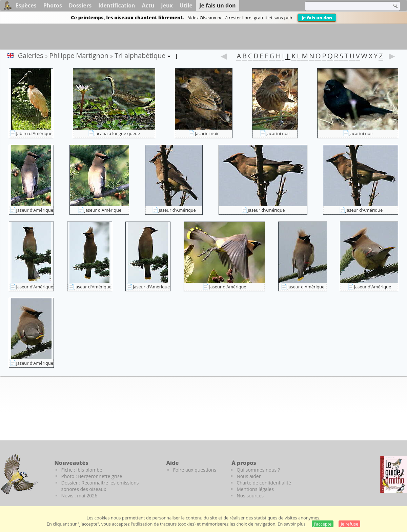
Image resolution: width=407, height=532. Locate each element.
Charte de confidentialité (264, 483)
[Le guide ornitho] (394, 474)
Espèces (26, 5)
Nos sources (250, 496)
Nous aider (249, 476)
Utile (186, 5)
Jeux (167, 5)
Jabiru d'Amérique (34, 133)
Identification (117, 5)
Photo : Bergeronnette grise (92, 476)
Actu (148, 5)
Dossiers (80, 5)
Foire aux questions (195, 470)
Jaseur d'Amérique (35, 210)
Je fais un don (317, 18)
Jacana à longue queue (117, 133)
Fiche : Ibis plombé (82, 470)
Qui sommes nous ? (258, 470)
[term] (344, 6)
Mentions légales (255, 489)
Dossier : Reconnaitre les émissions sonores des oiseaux (100, 486)
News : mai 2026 (79, 496)
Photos (53, 5)
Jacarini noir (207, 133)
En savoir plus (291, 524)
